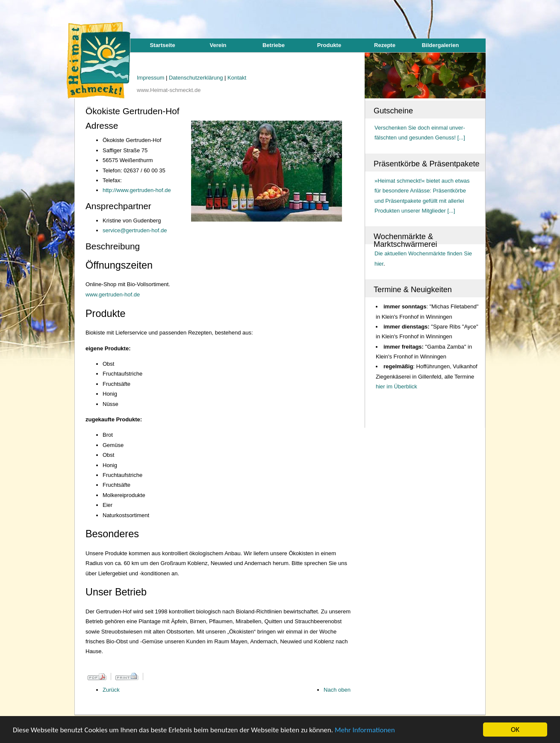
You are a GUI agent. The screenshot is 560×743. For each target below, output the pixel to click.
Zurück (111, 690)
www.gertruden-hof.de (113, 295)
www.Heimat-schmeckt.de (169, 90)
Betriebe (274, 45)
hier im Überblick (396, 386)
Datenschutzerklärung (197, 78)
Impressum (151, 78)
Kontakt (237, 78)
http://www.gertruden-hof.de (137, 190)
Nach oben (337, 690)
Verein (218, 45)
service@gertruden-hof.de (135, 230)
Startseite (162, 45)
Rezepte (385, 45)
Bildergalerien (441, 45)
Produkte (329, 45)
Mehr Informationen (365, 730)
